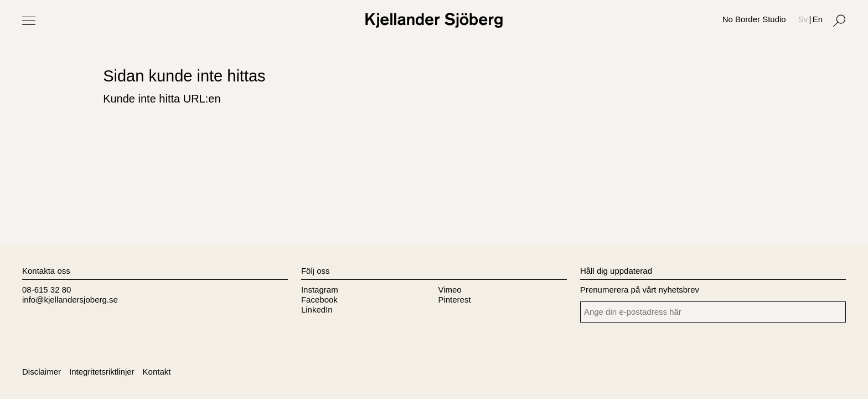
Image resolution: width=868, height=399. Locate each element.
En (818, 19)
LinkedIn (317, 310)
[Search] (839, 21)
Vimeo (449, 290)
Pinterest (454, 300)
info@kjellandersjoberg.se (70, 300)
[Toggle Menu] (29, 21)
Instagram (320, 290)
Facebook (319, 300)
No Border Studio (754, 19)
